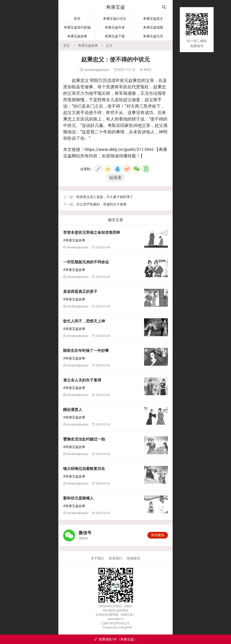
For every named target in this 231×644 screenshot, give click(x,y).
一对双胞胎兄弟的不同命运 (86, 262)
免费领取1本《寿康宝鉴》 (116, 639)
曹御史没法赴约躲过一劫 (84, 439)
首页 (77, 19)
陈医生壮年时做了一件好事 (86, 351)
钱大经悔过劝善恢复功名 (84, 469)
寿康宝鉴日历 (153, 36)
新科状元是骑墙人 (78, 498)
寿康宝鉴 (115, 7)
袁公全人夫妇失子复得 (82, 380)
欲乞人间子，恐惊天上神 (84, 321)
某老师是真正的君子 (80, 292)
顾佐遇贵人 (73, 410)
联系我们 (115, 558)
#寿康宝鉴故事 (74, 240)
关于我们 (97, 558)
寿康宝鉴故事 (77, 36)
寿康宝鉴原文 (153, 19)
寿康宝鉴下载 (115, 36)
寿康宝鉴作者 (115, 27)
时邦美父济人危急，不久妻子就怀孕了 (105, 197)
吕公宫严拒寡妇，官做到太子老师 (101, 204)
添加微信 (158, 535)
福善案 (115, 177)
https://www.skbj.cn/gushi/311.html (119, 149)
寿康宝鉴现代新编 (77, 27)
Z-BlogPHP (125, 628)
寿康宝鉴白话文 (115, 19)
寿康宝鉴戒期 (153, 27)
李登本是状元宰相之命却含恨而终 (92, 232)
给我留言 (134, 558)
